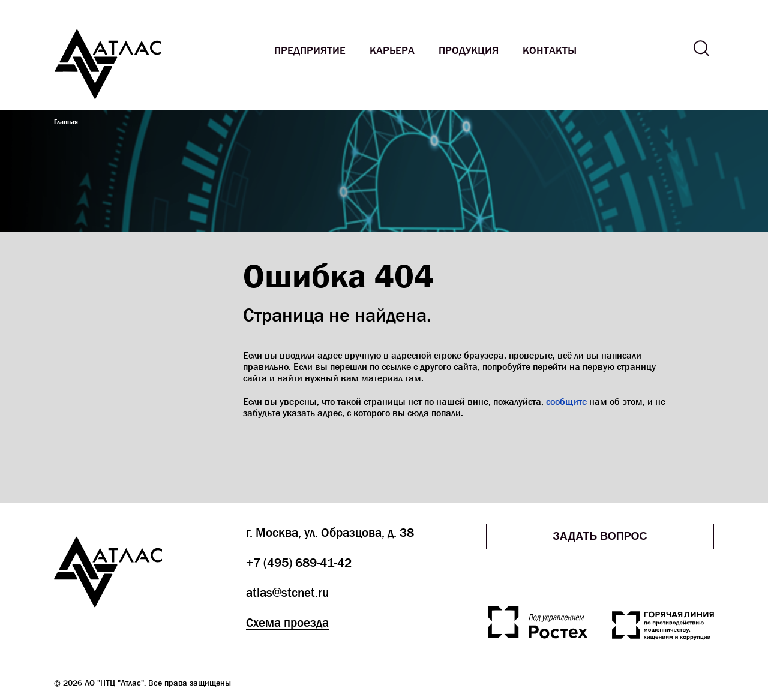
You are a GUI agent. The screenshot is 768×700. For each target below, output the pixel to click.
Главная (66, 121)
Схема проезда (287, 623)
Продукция (469, 51)
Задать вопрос (600, 536)
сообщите (566, 402)
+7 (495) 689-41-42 (299, 563)
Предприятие (310, 51)
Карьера (392, 51)
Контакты (550, 51)
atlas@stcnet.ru (287, 593)
